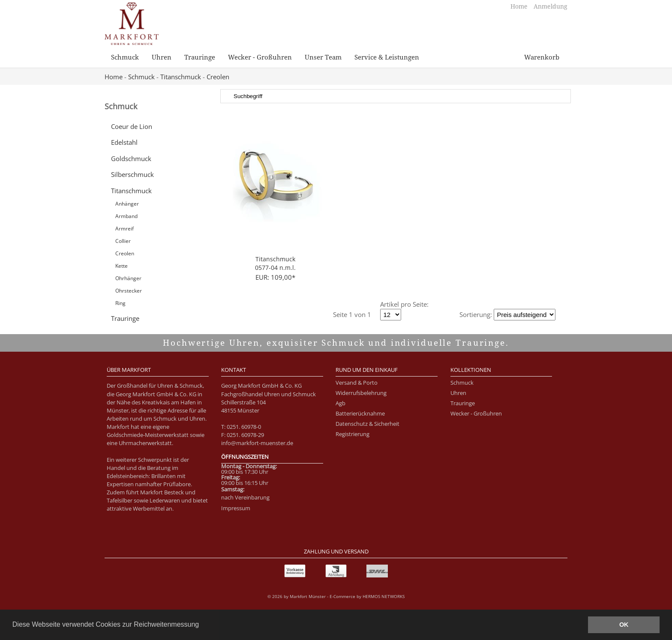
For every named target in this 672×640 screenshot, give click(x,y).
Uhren (162, 57)
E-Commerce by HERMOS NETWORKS (367, 596)
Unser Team (323, 57)
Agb (340, 403)
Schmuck (125, 57)
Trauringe (200, 57)
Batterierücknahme (360, 413)
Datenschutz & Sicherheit (367, 424)
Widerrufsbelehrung (361, 393)
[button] (202, 625)
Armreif (124, 229)
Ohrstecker (129, 291)
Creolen (218, 77)
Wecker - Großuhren (260, 57)
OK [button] (624, 625)
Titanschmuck (181, 77)
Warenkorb (542, 57)
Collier (123, 241)
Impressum (236, 508)
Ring (120, 303)
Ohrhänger (128, 278)
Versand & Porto (357, 383)
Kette (121, 266)
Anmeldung (550, 6)
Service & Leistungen (387, 57)
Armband (126, 216)
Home (520, 6)
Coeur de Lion (132, 126)
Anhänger (127, 204)
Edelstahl (124, 142)
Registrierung (352, 434)
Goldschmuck (131, 159)
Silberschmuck (132, 174)
